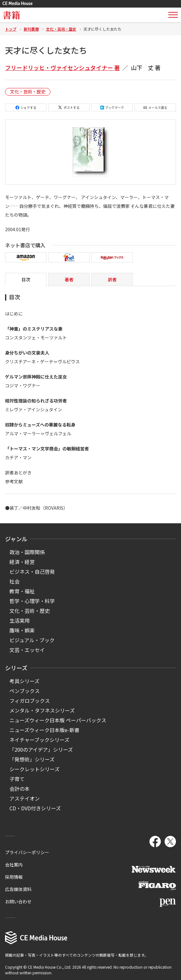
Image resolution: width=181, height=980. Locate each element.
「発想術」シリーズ (32, 759)
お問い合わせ (18, 901)
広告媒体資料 (18, 889)
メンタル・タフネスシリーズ (42, 710)
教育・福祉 (22, 591)
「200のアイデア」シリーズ (41, 749)
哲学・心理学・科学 (32, 601)
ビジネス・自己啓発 (32, 572)
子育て (17, 779)
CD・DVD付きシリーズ (35, 808)
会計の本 (20, 789)
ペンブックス (25, 691)
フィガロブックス (30, 701)
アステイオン (25, 798)
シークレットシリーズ (35, 769)
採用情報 (14, 877)
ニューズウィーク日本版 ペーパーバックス (58, 720)
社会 (15, 581)
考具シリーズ (24, 681)
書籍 (11, 15)
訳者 (112, 279)
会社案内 (14, 865)
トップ (11, 29)
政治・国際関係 (27, 552)
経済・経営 (22, 562)
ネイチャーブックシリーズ (39, 740)
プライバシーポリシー (27, 852)
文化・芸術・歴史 (61, 29)
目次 (26, 279)
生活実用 (20, 620)
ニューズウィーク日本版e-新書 (44, 730)
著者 (69, 279)
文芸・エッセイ (27, 650)
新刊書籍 (31, 29)
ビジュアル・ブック (32, 640)
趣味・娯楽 (22, 630)
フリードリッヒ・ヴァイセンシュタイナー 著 (62, 67)
